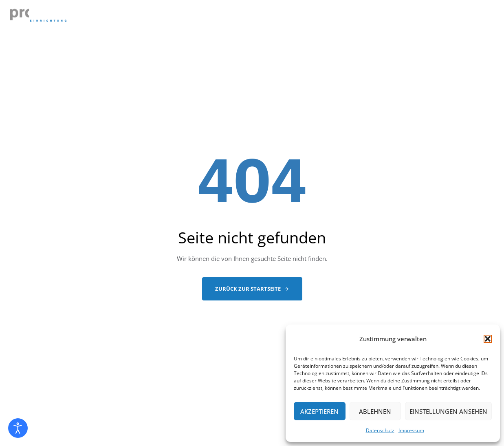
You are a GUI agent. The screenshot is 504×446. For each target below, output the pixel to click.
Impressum (411, 430)
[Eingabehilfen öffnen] (18, 428)
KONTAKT (473, 18)
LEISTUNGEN (232, 18)
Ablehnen (375, 411)
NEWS (436, 18)
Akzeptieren (319, 411)
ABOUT (188, 18)
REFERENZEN (348, 18)
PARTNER (398, 18)
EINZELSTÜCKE (290, 18)
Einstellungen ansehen (448, 411)
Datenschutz (380, 430)
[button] (488, 339)
